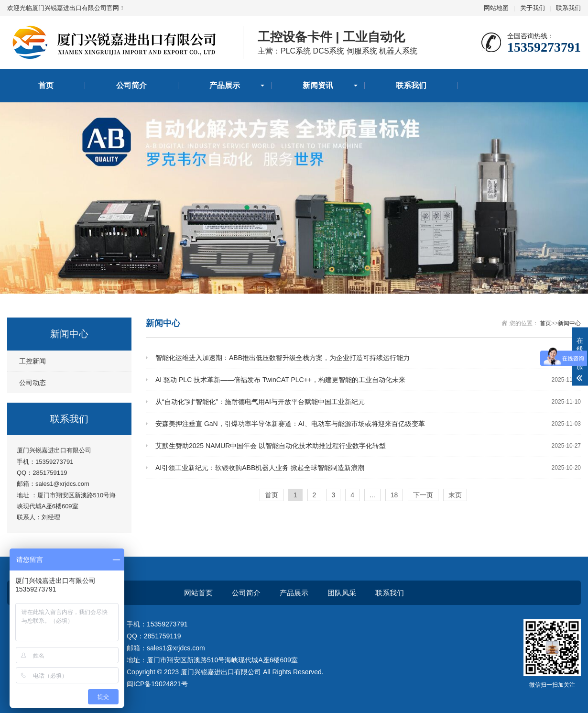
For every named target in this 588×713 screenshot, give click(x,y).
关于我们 (533, 8)
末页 (455, 495)
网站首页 (198, 593)
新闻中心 (569, 323)
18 (394, 495)
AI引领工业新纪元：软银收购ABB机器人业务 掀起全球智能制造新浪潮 (368, 468)
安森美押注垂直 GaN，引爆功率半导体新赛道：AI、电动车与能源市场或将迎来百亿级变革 (368, 424)
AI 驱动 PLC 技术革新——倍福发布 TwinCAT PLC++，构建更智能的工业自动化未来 (368, 380)
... (372, 495)
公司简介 (131, 85)
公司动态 (33, 383)
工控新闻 (33, 361)
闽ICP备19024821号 (157, 684)
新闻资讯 (318, 85)
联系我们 (568, 8)
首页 (46, 85)
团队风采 (342, 593)
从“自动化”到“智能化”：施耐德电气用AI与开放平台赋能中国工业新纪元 (368, 402)
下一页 (423, 495)
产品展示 (225, 85)
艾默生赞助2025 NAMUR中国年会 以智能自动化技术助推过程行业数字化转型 (368, 446)
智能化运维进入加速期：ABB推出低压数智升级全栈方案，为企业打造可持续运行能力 (368, 358)
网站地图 (496, 8)
